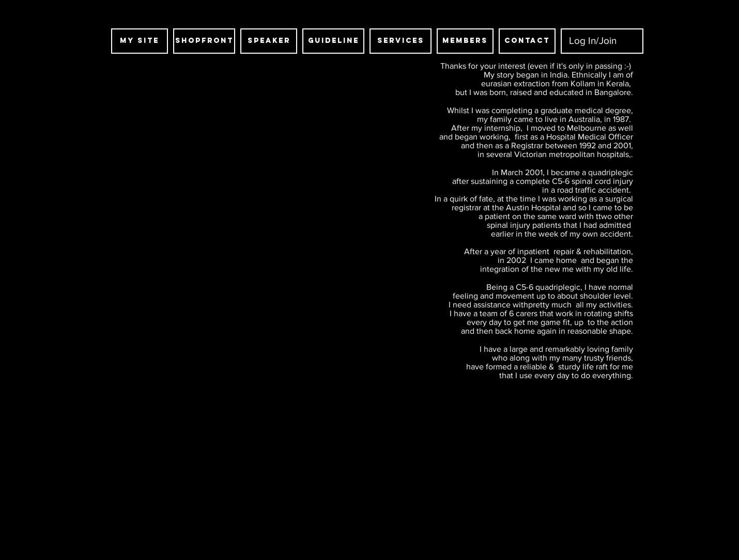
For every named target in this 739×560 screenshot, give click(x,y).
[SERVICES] (401, 41)
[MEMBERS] (465, 41)
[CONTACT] (527, 41)
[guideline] (333, 41)
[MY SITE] (140, 41)
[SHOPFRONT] (204, 41)
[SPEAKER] (269, 41)
